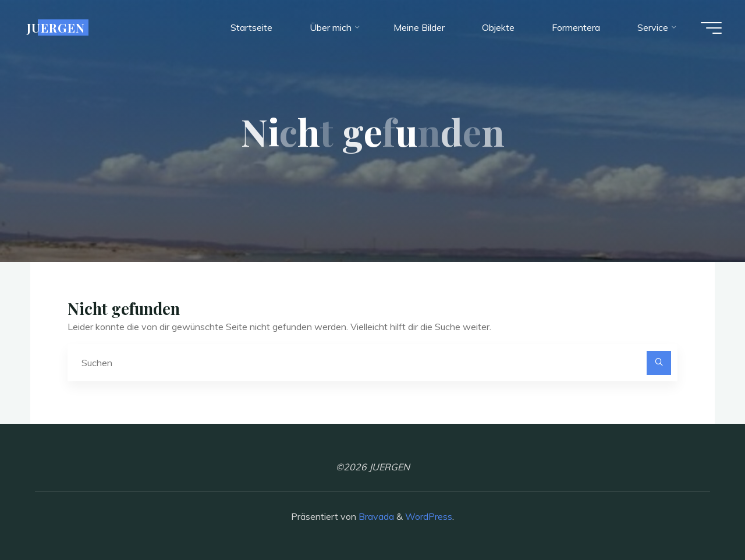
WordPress (429, 516)
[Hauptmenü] (711, 28)
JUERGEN (56, 27)
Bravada (375, 516)
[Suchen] (659, 363)
